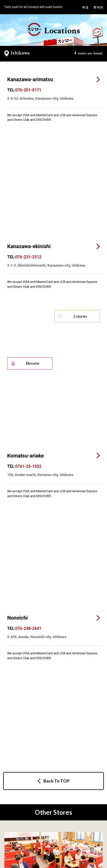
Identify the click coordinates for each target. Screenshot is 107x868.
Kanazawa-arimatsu (30, 79)
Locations (53, 30)
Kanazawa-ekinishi (29, 156)
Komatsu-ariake (25, 254)
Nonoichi (17, 326)
